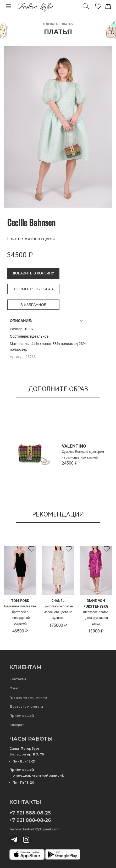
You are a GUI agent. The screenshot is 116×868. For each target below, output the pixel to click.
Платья (67, 24)
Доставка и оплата (26, 706)
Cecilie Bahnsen (31, 222)
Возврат (17, 725)
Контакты (18, 679)
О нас (14, 688)
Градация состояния (28, 697)
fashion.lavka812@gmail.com (34, 829)
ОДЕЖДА (50, 24)
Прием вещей (22, 716)
